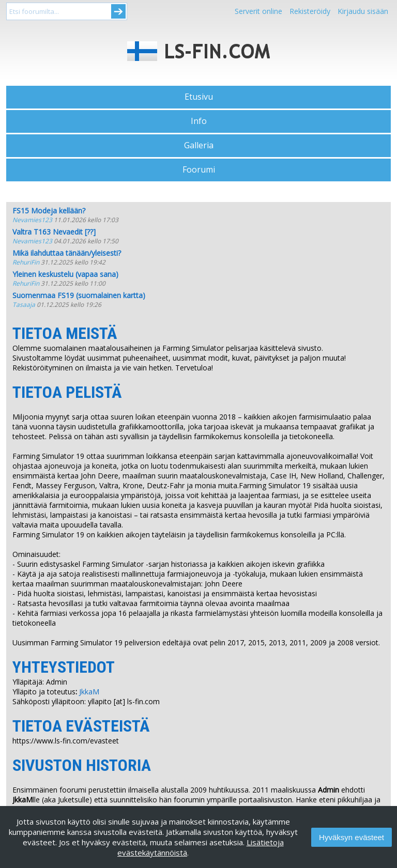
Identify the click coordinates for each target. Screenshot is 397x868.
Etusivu (199, 97)
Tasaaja (24, 305)
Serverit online (258, 11)
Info (199, 121)
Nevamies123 (32, 220)
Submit (118, 11)
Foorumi (199, 169)
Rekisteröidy (310, 11)
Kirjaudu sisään (363, 11)
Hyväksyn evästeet (352, 837)
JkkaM (89, 692)
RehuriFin (26, 262)
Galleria (199, 145)
